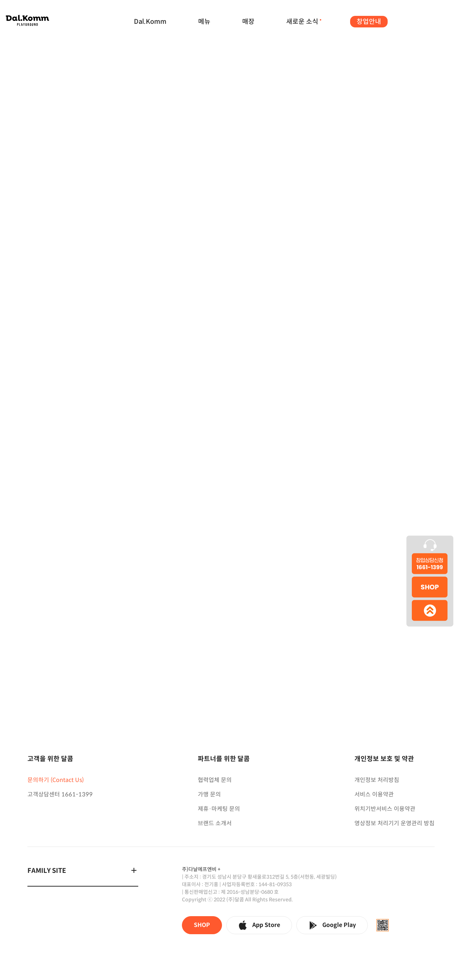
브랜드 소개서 (215, 823)
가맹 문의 (209, 794)
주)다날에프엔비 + (201, 869)
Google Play (332, 925)
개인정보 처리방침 (377, 780)
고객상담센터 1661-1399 (60, 794)
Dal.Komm (150, 22)
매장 (248, 22)
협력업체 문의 (215, 780)
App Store (259, 925)
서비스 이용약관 (374, 794)
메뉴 (204, 22)
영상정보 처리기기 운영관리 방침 (395, 823)
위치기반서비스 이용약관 (385, 809)
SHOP (202, 925)
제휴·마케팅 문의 (219, 809)
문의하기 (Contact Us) (56, 780)
